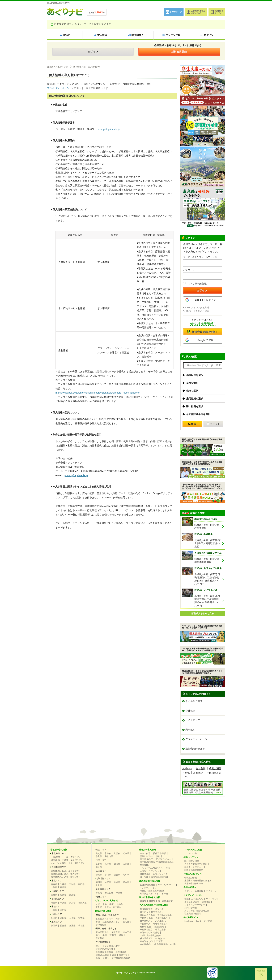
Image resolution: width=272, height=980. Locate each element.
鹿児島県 (109, 893)
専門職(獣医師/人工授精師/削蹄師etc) (157, 863)
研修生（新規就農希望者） (152, 891)
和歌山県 (109, 857)
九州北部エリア (103, 879)
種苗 (98, 946)
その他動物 (101, 925)
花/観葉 (113, 936)
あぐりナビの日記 (204, 922)
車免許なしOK (147, 942)
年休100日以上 (164, 915)
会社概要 (190, 711)
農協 (98, 958)
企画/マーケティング (150, 872)
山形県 (54, 888)
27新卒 (159, 942)
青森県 (54, 885)
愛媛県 (117, 875)
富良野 (99, 908)
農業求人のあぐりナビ (58, 67)
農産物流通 (121, 952)
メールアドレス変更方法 (197, 308)
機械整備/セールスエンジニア (154, 874)
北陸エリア (57, 914)
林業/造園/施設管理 (105, 949)
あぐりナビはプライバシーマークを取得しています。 (84, 24)
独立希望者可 (146, 939)
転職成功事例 (191, 878)
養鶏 (98, 922)
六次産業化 (160, 921)
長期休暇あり (162, 918)
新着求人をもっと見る (203, 613)
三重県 (72, 926)
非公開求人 (145, 924)
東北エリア (57, 881)
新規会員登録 (179, 52)
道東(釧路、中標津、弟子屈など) (66, 861)
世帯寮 (152, 902)
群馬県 (72, 895)
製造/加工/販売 (102, 955)
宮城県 (72, 885)
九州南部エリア (103, 889)
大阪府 (117, 854)
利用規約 (190, 730)
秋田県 (81, 885)
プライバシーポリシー (59, 88)
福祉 (114, 955)
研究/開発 (144, 866)
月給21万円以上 (147, 915)
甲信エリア (57, 907)
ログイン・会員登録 (194, 892)
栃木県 (63, 895)
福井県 (81, 918)
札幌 (98, 905)
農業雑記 (198, 773)
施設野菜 (116, 933)
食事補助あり (146, 921)
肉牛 (118, 919)
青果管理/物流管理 (160, 877)
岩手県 (63, 885)
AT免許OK (160, 939)
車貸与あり (160, 909)
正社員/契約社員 (148, 885)
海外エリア (101, 897)
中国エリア (101, 861)
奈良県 (99, 857)
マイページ (211, 892)
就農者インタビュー (194, 867)
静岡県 (54, 926)
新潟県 (54, 918)
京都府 (108, 854)
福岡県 (99, 883)
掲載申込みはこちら (194, 899)
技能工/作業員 (160, 854)
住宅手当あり (157, 912)
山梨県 (54, 911)
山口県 (99, 867)
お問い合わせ (191, 908)
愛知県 (63, 926)
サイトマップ (193, 720)
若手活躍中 (160, 930)
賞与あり (144, 912)
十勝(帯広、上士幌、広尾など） (66, 858)
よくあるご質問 (194, 701)
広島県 (126, 864)
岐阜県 (81, 926)
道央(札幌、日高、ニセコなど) (65, 871)
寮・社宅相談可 (165, 902)
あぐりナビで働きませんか (197, 911)
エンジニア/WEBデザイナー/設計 (155, 869)
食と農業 (201, 769)
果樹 (105, 936)
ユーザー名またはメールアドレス (200, 257)
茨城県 (54, 895)
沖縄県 (119, 893)
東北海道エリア (59, 854)
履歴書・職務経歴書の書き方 (198, 881)
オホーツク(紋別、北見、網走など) (67, 864)
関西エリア (101, 850)
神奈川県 (82, 903)
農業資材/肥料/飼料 (111, 946)
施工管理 (144, 877)
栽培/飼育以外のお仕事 (165, 945)
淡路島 (120, 905)
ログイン (93, 52)
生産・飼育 (145, 854)
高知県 (126, 875)
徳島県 (99, 875)
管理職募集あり (160, 924)
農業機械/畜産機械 (104, 952)
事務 (158, 857)
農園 (121, 936)
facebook (189, 922)
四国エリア (101, 871)
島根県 (108, 864)
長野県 (63, 911)
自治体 (106, 958)
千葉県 (63, 903)
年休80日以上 (146, 918)
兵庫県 (126, 854)
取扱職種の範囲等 (195, 749)
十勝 (105, 905)
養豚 (125, 919)
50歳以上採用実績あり (150, 936)
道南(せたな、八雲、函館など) (65, 877)
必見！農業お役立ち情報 (196, 864)
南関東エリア (58, 899)
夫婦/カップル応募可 (150, 933)
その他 (165, 894)
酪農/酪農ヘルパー (104, 919)
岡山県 (117, 864)
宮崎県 (99, 893)
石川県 (72, 918)
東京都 (72, 903)
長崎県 (117, 883)
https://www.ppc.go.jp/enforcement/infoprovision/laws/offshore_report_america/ (98, 393)
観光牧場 (127, 922)
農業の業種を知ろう (194, 884)
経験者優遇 (159, 927)
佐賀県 (108, 883)
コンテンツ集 (191, 854)
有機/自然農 (145, 927)
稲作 (98, 936)
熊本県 (126, 883)
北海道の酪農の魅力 (194, 870)
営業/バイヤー (146, 857)
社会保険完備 (146, 909)
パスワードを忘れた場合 (197, 311)
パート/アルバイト (166, 885)
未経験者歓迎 (146, 930)
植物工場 (127, 933)
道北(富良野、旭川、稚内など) (65, 874)
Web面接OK (146, 945)
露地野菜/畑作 (102, 933)
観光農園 (100, 939)
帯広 (112, 905)
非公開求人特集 (192, 861)
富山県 (63, 918)
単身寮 (143, 902)
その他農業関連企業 (121, 958)
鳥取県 (99, 864)
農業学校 (123, 955)
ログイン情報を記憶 (195, 284)
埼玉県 (54, 903)
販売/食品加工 (146, 860)
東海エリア (57, 922)
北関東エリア (58, 892)
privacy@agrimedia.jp (109, 129)
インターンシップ (148, 888)
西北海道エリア (59, 867)
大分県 (99, 886)
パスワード (189, 270)
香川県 (108, 875)
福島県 (63, 888)
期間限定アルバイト (149, 894)
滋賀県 (99, 854)
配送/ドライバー (163, 860)
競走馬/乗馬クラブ (111, 922)
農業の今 (187, 769)
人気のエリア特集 (113, 908)
